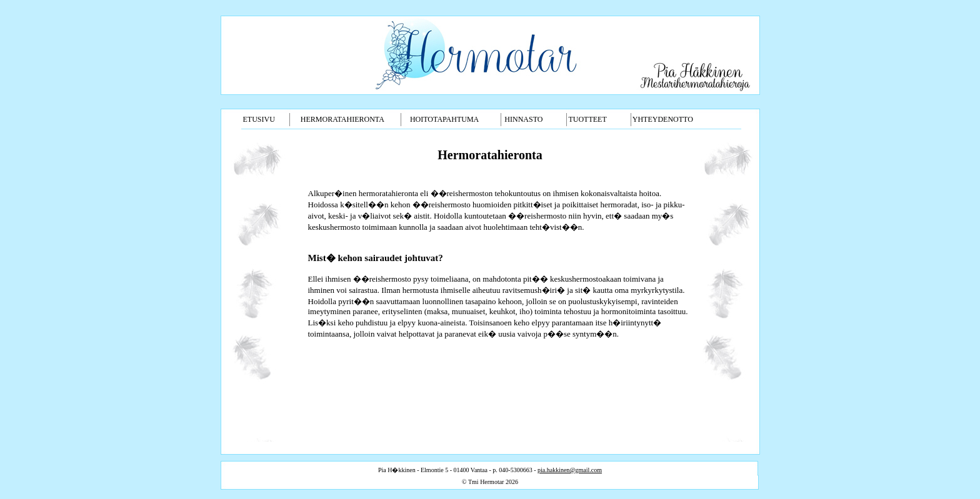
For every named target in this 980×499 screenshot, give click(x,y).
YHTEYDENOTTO (663, 119)
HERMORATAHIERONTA (342, 119)
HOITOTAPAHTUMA (444, 119)
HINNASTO (523, 119)
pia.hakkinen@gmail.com (570, 470)
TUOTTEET (587, 119)
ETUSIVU (259, 119)
